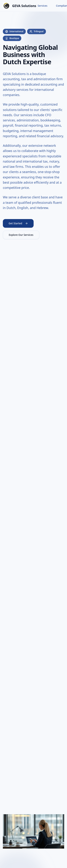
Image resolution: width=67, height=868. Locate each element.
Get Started (18, 223)
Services (43, 6)
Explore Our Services (21, 235)
